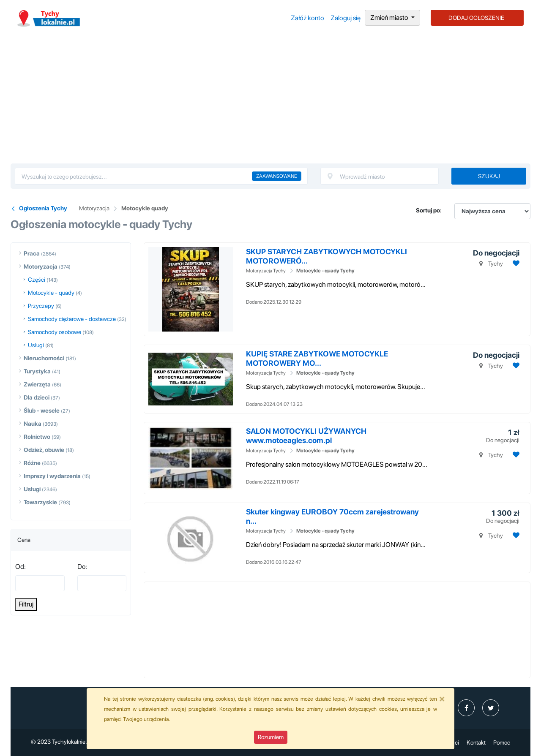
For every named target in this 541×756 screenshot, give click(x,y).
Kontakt (476, 742)
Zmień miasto (390, 18)
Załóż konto (307, 18)
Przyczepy (41, 306)
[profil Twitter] (491, 708)
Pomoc (502, 742)
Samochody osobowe (55, 332)
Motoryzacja (94, 208)
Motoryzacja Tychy (266, 271)
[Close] (442, 699)
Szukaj (489, 176)
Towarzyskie (40, 502)
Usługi (36, 345)
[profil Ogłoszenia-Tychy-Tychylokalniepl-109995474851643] (466, 708)
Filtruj (26, 604)
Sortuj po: (429, 210)
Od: (20, 567)
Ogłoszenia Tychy (43, 208)
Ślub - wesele (42, 411)
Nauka (33, 424)
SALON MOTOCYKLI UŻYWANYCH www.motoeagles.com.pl (306, 436)
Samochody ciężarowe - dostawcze (72, 319)
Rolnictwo (37, 437)
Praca (32, 253)
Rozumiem (271, 737)
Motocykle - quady (51, 293)
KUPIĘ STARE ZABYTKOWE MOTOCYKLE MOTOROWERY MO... (317, 358)
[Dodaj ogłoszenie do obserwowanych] (515, 263)
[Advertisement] (270, 100)
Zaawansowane (277, 176)
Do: (82, 567)
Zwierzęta (37, 384)
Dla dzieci (37, 397)
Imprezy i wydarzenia (52, 476)
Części (37, 280)
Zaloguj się (346, 18)
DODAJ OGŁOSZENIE (476, 18)
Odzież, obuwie (44, 450)
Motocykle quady (145, 208)
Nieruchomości (44, 358)
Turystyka (37, 371)
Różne (32, 463)
